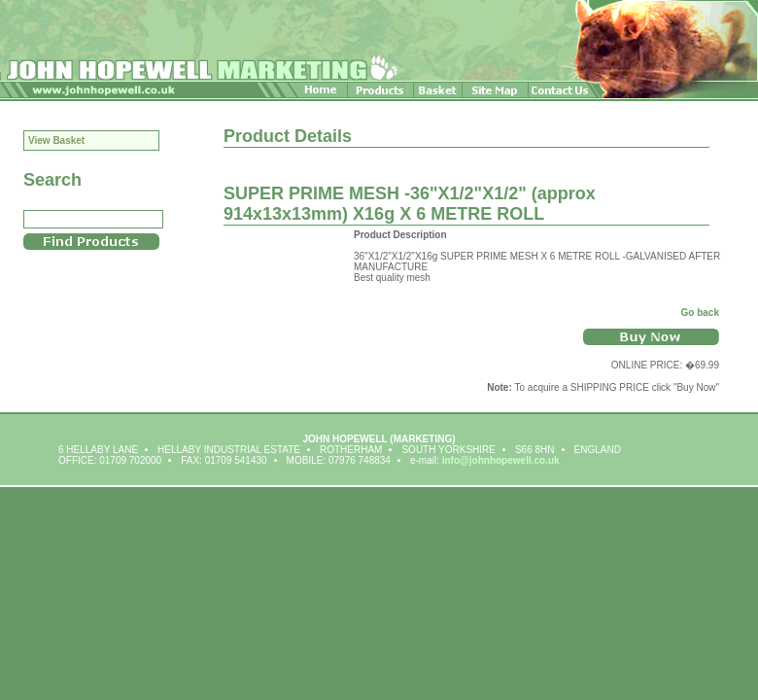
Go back (700, 313)
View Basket (56, 140)
